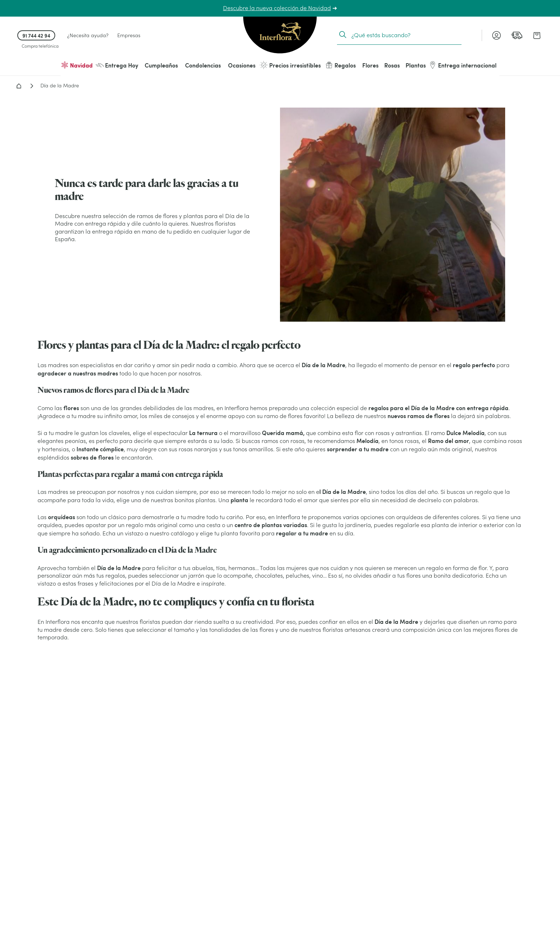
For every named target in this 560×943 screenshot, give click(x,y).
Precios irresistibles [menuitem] (290, 65)
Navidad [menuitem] (77, 65)
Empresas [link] (129, 35)
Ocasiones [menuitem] (242, 65)
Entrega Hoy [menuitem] (117, 65)
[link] (517, 35)
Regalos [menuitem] (340, 65)
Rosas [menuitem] (392, 65)
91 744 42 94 (36, 35)
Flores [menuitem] (370, 65)
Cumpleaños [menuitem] (161, 65)
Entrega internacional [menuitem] (463, 65)
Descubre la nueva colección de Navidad (277, 8)
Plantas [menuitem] (416, 65)
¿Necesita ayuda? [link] (88, 35)
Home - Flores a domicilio (19, 86)
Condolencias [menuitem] (203, 65)
